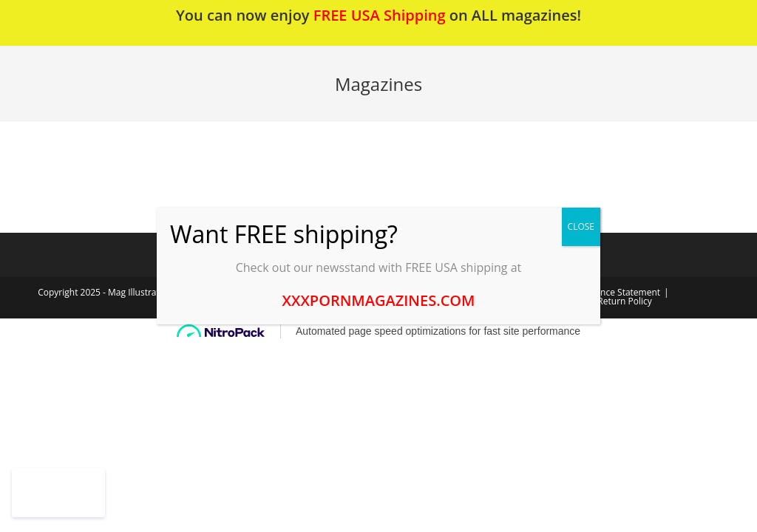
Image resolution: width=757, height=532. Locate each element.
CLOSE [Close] (581, 226)
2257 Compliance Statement (602, 292)
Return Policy (624, 301)
